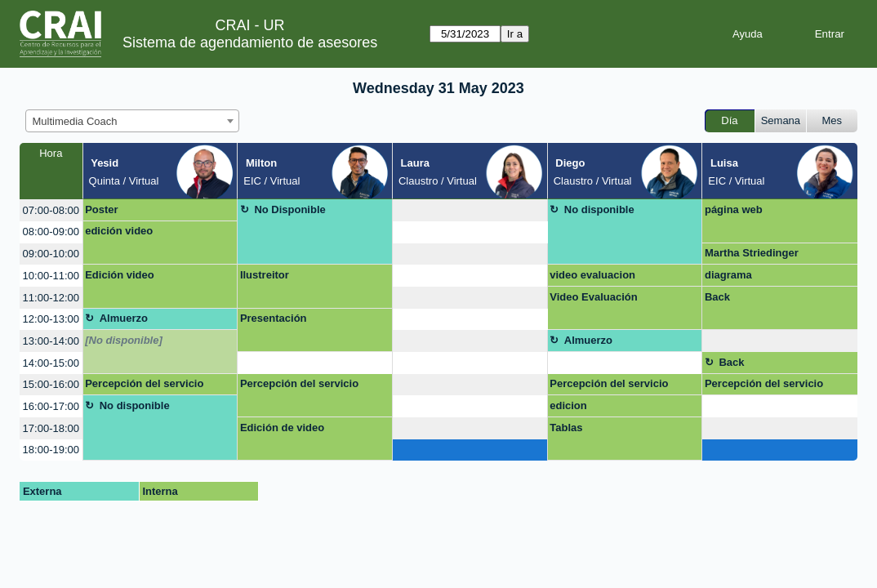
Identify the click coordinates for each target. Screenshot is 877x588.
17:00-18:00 (51, 428)
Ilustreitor (265, 275)
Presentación (274, 318)
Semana (781, 120)
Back (717, 297)
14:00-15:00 (51, 363)
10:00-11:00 (51, 276)
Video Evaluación (593, 297)
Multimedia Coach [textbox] (75, 121)
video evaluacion (592, 275)
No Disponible (289, 209)
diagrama (728, 275)
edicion (568, 405)
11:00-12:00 (51, 298)
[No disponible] (124, 340)
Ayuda (748, 34)
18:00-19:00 (51, 450)
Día (729, 120)
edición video (119, 231)
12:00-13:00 (51, 319)
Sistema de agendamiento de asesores (250, 42)
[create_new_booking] (470, 210)
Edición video (120, 275)
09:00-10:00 (51, 254)
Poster (101, 209)
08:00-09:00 (51, 232)
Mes (832, 120)
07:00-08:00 (51, 210)
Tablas (566, 428)
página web (734, 209)
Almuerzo (124, 318)
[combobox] (132, 121)
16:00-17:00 (51, 406)
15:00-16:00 (51, 384)
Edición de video (282, 428)
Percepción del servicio (144, 383)
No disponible (599, 209)
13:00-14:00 (51, 341)
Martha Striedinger (752, 253)
